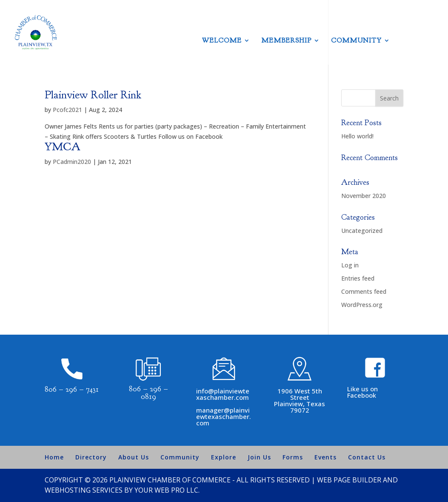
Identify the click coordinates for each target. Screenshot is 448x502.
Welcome (222, 41)
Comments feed (364, 291)
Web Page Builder (349, 480)
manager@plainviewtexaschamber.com (224, 416)
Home (54, 457)
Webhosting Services (84, 490)
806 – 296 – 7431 (72, 389)
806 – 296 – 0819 (148, 393)
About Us (134, 457)
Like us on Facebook (362, 392)
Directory (91, 457)
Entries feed (358, 278)
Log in (350, 265)
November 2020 (364, 196)
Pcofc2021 (67, 110)
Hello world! (357, 136)
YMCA (63, 147)
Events (325, 457)
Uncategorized (362, 231)
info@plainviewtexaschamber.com (223, 394)
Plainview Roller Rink (93, 95)
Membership (286, 41)
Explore (224, 457)
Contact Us (367, 457)
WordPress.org (362, 305)
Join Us (259, 457)
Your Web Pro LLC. (167, 490)
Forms (293, 457)
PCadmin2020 (72, 162)
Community (356, 41)
